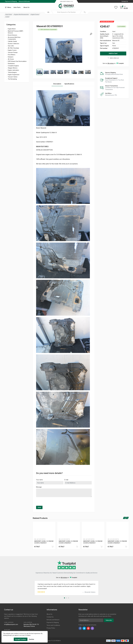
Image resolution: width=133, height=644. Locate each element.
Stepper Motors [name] (13, 68)
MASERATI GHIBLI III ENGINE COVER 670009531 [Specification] (44, 542)
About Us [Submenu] (26, 7)
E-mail (66, 480)
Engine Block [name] (12, 29)
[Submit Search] (85, 12)
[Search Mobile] (48, 12)
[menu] (8, 7)
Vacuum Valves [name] (13, 77)
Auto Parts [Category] (9, 14)
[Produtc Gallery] (44, 529)
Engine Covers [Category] (35, 14)
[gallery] (91, 34)
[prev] (125, 518)
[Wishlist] (116, 7)
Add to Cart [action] (113, 53)
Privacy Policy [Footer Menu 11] (51, 628)
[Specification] (64, 51)
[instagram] (92, 628)
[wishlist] (113, 58)
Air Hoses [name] (11, 59)
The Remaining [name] (12, 79)
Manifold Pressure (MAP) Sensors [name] (15, 32)
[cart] (53, 547)
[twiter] (84, 628)
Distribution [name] (11, 64)
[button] (64, 598)
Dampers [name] (11, 57)
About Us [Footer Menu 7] (49, 614)
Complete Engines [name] (13, 66)
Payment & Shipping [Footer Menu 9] (53, 622)
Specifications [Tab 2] (69, 84)
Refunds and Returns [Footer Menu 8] (53, 620)
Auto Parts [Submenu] (17, 7)
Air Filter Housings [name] (13, 48)
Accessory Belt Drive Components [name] (14, 38)
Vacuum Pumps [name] (13, 52)
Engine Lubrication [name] (13, 70)
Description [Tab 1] (57, 84)
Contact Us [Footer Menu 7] (50, 617)
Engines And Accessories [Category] (21, 14)
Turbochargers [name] (12, 72)
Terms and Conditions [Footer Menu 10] (53, 625)
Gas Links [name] (11, 46)
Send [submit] (39, 507)
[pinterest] (88, 628)
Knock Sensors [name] (12, 35)
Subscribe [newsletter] (109, 620)
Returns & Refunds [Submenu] (24, 1)
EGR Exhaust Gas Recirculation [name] (17, 61)
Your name (39, 480)
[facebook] (80, 628)
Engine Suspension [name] (14, 75)
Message (39, 487)
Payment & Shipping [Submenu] (11, 1)
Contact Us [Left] (125, 1)
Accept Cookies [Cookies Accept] (21, 639)
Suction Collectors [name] (13, 44)
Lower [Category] (7, 17)
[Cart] (124, 7)
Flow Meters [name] (12, 55)
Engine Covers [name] (12, 50)
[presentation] (50, 502)
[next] (127, 518)
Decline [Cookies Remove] (31, 639)
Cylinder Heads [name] (12, 41)
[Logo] (66, 5)
